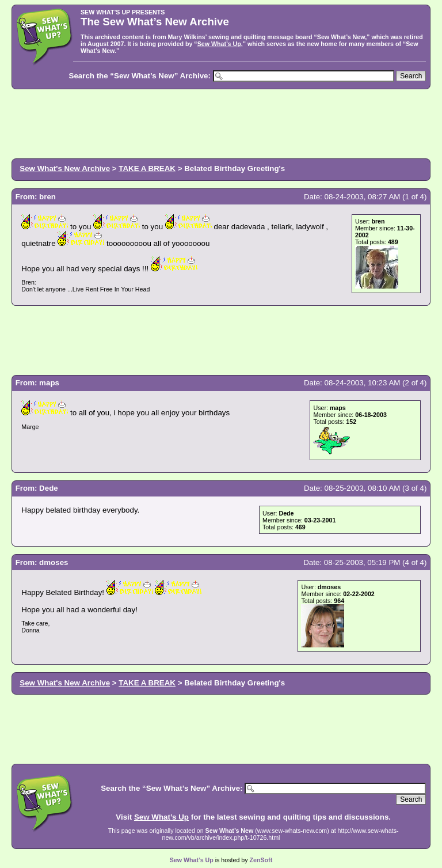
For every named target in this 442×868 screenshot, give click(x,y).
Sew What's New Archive (65, 168)
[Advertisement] (221, 123)
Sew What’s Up (219, 44)
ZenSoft (261, 860)
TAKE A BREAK (147, 168)
